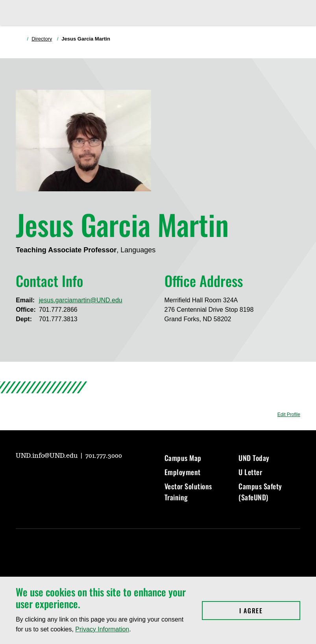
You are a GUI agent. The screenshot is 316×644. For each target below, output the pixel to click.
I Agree (270, 611)
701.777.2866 (58, 310)
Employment (183, 472)
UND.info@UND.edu (47, 456)
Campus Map (183, 458)
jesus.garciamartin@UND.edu (81, 300)
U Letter (250, 472)
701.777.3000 (104, 456)
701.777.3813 (58, 319)
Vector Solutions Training (188, 492)
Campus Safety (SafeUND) (260, 492)
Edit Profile (289, 415)
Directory (42, 39)
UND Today (254, 458)
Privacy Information (102, 629)
